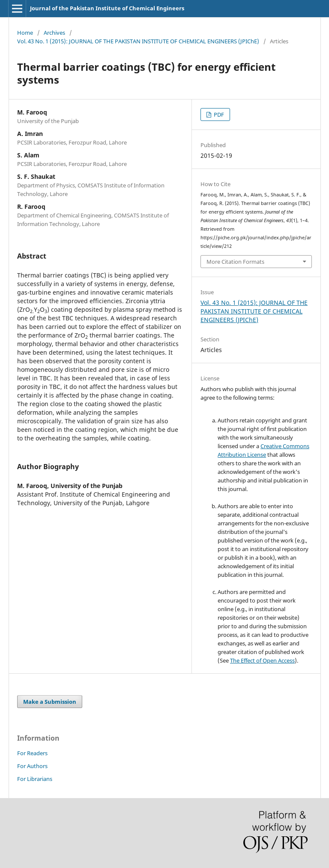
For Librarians (35, 779)
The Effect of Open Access (262, 660)
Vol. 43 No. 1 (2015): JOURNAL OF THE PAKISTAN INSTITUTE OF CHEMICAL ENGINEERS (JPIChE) (138, 41)
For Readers (32, 753)
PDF (218, 115)
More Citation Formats (235, 262)
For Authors (32, 766)
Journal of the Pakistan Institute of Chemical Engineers (107, 8)
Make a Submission (50, 702)
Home (25, 33)
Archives (54, 33)
